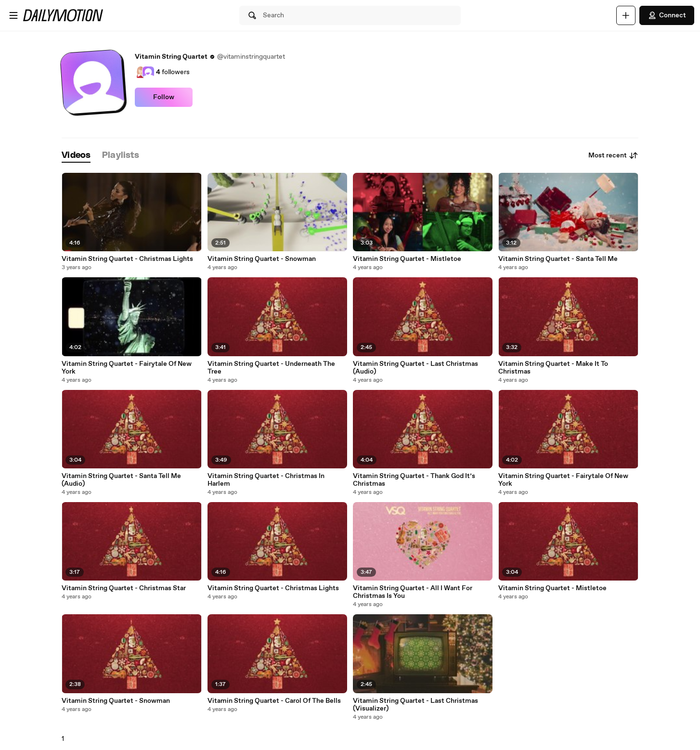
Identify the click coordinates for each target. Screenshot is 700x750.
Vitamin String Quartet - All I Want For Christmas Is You (413, 592)
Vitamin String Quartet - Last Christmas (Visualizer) (415, 705)
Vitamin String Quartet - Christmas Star (124, 588)
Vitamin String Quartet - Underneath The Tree (271, 368)
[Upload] (626, 15)
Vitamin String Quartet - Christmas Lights (127, 259)
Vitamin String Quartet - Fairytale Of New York (127, 368)
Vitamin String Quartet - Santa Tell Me (558, 259)
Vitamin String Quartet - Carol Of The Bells (274, 701)
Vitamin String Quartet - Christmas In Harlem (266, 480)
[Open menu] (13, 15)
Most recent (613, 155)
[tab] (76, 156)
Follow (164, 97)
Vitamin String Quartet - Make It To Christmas (553, 368)
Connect (667, 15)
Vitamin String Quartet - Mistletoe (407, 259)
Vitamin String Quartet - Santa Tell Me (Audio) (121, 480)
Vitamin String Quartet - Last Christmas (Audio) (415, 368)
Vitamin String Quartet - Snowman (262, 259)
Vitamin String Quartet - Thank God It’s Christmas (414, 480)
